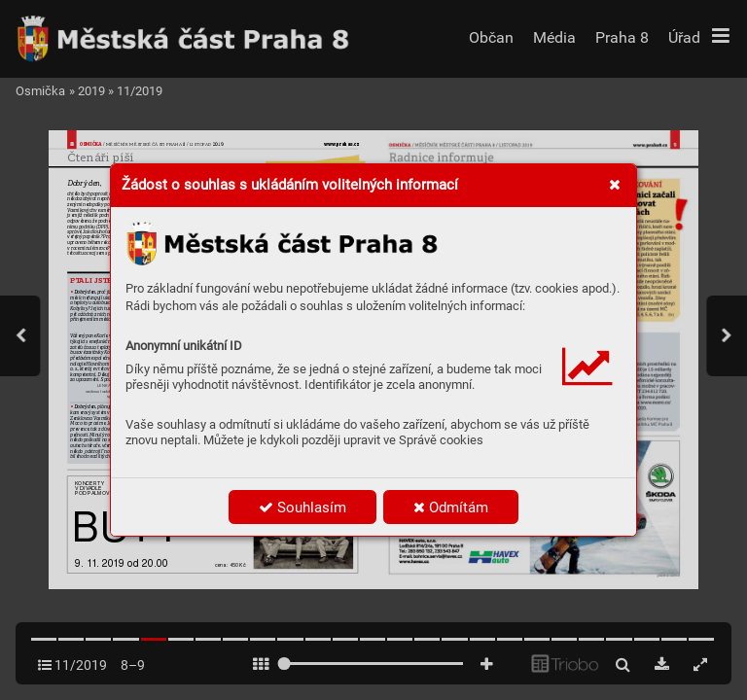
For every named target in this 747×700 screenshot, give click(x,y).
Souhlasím (302, 507)
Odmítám (451, 507)
